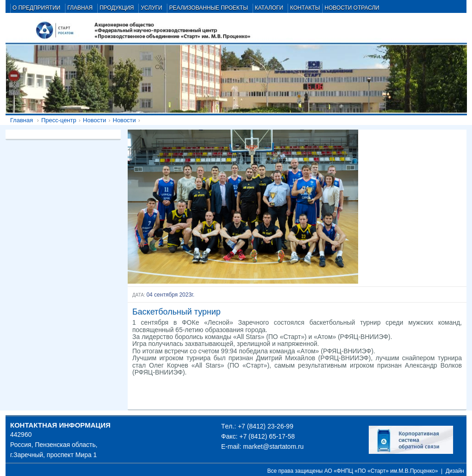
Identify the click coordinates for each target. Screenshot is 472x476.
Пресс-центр (59, 120)
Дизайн (455, 471)
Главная (21, 120)
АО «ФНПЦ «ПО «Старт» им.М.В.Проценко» (381, 471)
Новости (94, 120)
